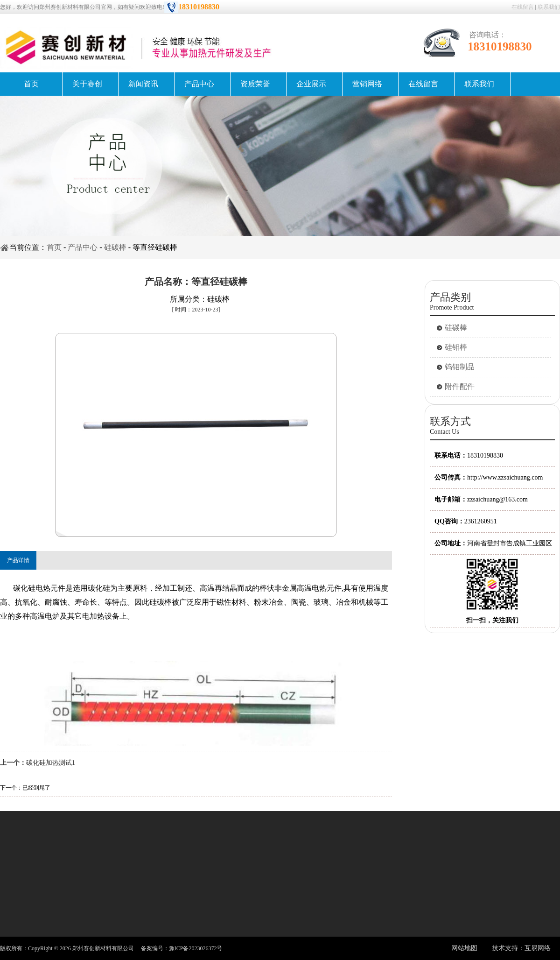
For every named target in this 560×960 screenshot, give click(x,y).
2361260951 (481, 521)
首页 (31, 84)
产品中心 (199, 84)
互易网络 (538, 948)
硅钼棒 (456, 347)
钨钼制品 (460, 367)
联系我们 (549, 7)
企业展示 (311, 84)
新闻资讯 (143, 84)
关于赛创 (87, 84)
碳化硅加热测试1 (51, 763)
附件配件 (460, 386)
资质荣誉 (255, 84)
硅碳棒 (115, 247)
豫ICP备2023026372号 (196, 948)
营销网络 (367, 84)
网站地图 (464, 948)
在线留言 (523, 7)
